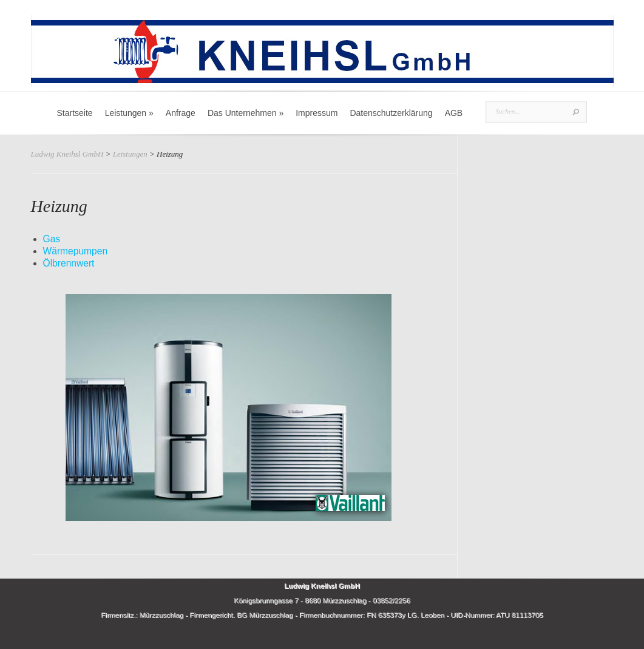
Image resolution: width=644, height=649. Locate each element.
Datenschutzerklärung (391, 113)
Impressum (317, 113)
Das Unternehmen (246, 113)
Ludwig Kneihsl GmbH (67, 154)
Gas (52, 239)
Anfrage (181, 113)
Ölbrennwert (69, 263)
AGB (454, 113)
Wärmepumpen (76, 251)
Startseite (75, 113)
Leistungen (129, 113)
